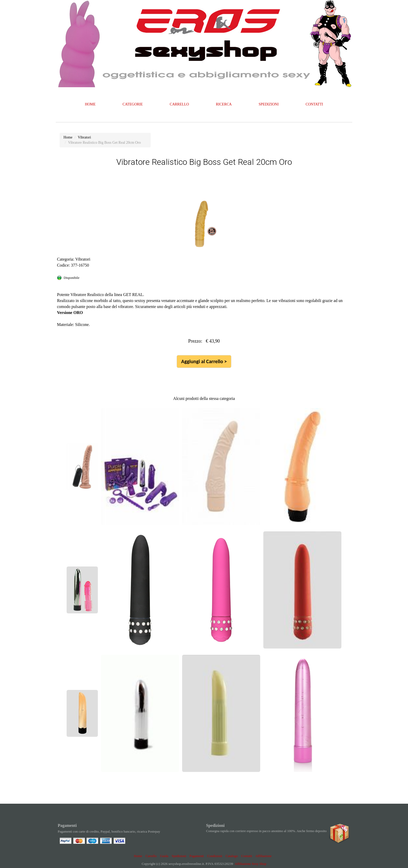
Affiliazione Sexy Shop (251, 864)
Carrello (151, 856)
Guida (164, 856)
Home (138, 856)
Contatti (247, 856)
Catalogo (232, 856)
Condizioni (215, 856)
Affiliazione (263, 856)
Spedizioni (179, 856)
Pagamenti (197, 856)
